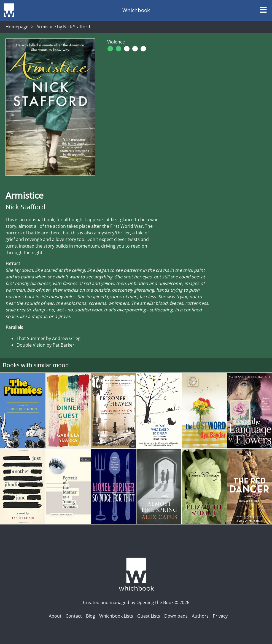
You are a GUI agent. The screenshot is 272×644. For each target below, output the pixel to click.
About (55, 616)
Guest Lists (149, 616)
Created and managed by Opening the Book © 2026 (136, 602)
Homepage (17, 27)
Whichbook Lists (116, 616)
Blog (91, 616)
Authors (200, 616)
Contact (74, 616)
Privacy (220, 616)
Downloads (176, 616)
